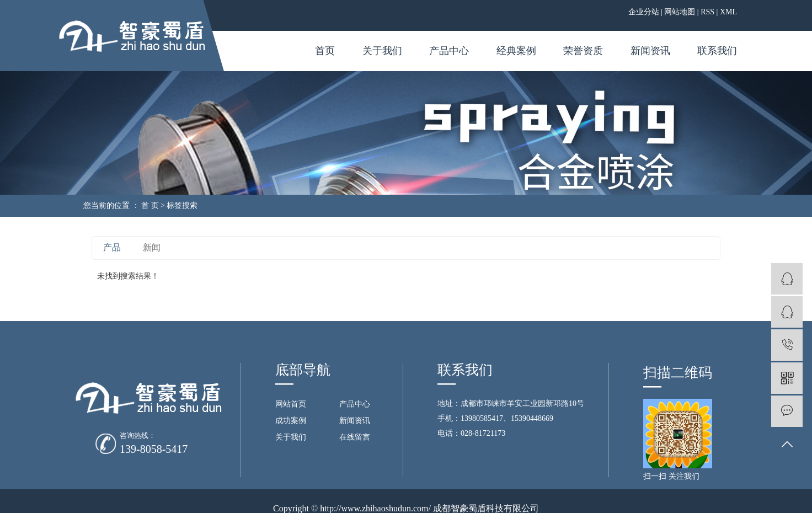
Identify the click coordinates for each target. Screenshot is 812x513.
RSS (707, 12)
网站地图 (680, 12)
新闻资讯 (650, 51)
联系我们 (717, 51)
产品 (112, 247)
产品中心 (449, 51)
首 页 (150, 205)
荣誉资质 (583, 51)
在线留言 (355, 437)
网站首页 (291, 404)
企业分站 (644, 12)
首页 (325, 51)
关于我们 (382, 51)
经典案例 (516, 51)
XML (728, 12)
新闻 (152, 247)
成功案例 (291, 421)
